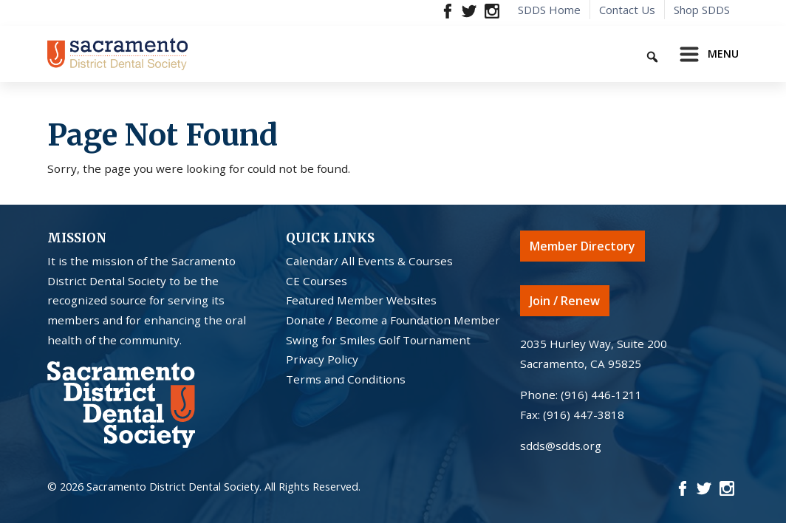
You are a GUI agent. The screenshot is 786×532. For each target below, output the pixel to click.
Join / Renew (565, 301)
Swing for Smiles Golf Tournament (378, 340)
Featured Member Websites (361, 300)
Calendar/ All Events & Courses (369, 261)
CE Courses (317, 281)
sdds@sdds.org (561, 446)
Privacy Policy (322, 359)
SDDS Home (549, 10)
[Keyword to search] (601, 54)
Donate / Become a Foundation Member (393, 320)
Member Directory (582, 246)
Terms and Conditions (346, 379)
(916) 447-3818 (584, 415)
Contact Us (627, 10)
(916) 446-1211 (601, 395)
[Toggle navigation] (705, 54)
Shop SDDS (702, 10)
